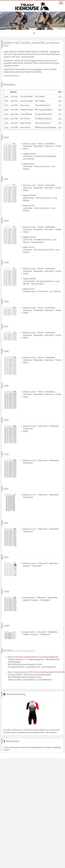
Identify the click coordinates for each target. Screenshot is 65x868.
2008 (6, 626)
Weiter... (26, 149)
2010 (6, 557)
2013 (6, 454)
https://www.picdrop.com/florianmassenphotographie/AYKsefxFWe (36, 672)
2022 (6, 137)
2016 (6, 351)
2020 (6, 221)
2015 (6, 386)
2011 (6, 523)
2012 (6, 488)
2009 (6, 591)
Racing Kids (13, 741)
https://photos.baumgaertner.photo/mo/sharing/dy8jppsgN (33, 657)
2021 (6, 179)
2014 (6, 420)
